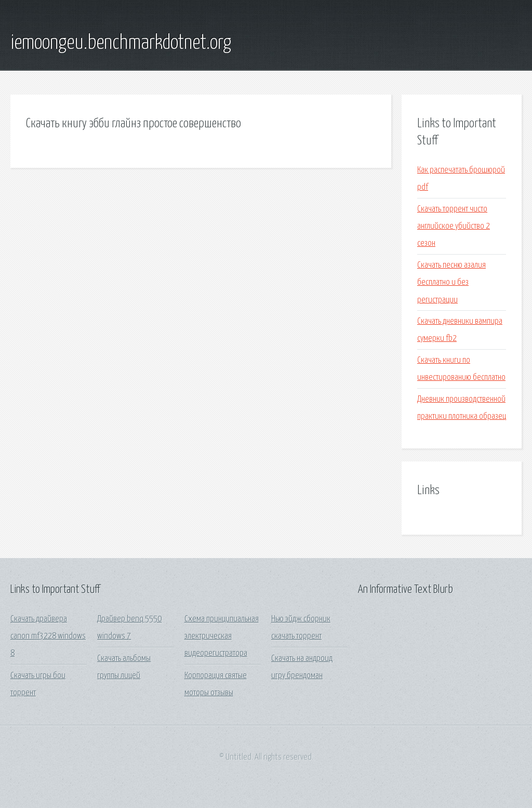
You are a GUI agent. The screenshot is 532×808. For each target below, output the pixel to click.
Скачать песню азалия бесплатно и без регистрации (451, 283)
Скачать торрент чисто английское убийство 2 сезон (454, 227)
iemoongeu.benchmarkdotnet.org (121, 43)
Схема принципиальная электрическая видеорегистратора (222, 637)
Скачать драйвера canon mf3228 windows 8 (48, 637)
